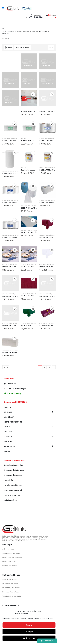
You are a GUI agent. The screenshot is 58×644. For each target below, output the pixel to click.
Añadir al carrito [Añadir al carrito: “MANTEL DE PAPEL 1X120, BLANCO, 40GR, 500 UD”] (33, 220)
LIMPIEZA (7, 407)
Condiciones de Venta (11, 553)
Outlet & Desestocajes (15, 389)
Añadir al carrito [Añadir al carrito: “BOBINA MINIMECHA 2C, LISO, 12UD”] (15, 153)
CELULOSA (24, 109)
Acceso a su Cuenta (10, 579)
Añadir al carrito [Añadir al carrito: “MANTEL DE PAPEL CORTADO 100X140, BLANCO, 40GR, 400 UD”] (15, 250)
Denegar (29, 632)
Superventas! (11, 384)
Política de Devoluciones (12, 557)
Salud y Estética (11, 500)
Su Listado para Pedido (11, 588)
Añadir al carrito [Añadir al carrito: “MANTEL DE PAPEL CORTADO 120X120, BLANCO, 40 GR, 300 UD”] (33, 250)
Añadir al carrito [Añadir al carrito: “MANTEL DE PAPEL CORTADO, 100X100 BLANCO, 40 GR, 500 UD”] (15, 279)
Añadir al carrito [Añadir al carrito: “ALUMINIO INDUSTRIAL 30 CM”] (33, 94)
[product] (29, 98)
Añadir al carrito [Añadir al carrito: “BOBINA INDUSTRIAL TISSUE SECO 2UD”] (52, 124)
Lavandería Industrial (13, 490)
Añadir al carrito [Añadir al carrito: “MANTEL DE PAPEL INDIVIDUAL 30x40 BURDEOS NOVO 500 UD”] (33, 279)
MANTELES (36, 230)
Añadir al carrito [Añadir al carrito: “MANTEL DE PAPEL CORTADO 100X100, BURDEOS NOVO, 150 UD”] (52, 220)
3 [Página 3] (49, 367)
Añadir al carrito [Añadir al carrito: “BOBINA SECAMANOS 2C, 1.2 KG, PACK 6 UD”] (15, 186)
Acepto (29, 625)
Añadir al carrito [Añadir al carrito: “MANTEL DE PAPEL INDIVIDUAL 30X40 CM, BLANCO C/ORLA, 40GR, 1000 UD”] (52, 279)
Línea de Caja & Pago (11, 592)
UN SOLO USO (9, 446)
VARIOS (7, 451)
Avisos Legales (8, 549)
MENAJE (7, 427)
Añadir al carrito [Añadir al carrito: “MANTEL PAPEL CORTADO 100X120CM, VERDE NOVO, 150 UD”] (33, 309)
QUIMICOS (8, 437)
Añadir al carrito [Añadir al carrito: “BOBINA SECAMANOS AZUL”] (33, 186)
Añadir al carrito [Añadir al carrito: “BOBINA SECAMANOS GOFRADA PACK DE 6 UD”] (52, 186)
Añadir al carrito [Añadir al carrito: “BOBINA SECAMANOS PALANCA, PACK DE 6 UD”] (15, 220)
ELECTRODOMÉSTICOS (13, 422)
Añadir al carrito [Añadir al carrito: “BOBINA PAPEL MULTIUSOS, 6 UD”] (52, 153)
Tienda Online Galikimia (12, 596)
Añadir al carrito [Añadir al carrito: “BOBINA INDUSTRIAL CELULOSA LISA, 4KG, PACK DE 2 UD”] (33, 124)
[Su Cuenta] (36, 16)
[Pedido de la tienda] (22, 47)
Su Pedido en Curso (10, 584)
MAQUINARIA (9, 417)
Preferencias (29, 638)
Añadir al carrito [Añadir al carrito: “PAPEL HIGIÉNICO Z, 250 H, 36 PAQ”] (15, 338)
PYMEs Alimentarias (52, 109)
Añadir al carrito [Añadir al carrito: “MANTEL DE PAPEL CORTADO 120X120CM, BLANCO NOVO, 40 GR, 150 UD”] (52, 250)
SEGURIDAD (8, 442)
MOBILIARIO (8, 432)
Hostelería (30, 109)
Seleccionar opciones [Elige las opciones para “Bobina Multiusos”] (33, 153)
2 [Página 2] (45, 367)
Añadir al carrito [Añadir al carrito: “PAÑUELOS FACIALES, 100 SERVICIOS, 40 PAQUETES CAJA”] (52, 309)
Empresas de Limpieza (13, 475)
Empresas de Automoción (15, 470)
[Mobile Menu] (3, 8)
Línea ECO (12, 393)
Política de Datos (9, 561)
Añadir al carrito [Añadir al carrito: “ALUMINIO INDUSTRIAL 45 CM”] (52, 94)
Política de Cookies (10, 566)
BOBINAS (5, 138)
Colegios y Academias (51, 323)
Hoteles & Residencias (13, 485)
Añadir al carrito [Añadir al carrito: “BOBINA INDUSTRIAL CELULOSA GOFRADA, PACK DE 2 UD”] (15, 124)
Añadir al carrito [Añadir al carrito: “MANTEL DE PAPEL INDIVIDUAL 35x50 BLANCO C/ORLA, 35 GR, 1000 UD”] (15, 309)
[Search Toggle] (25, 16)
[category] (10, 59)
